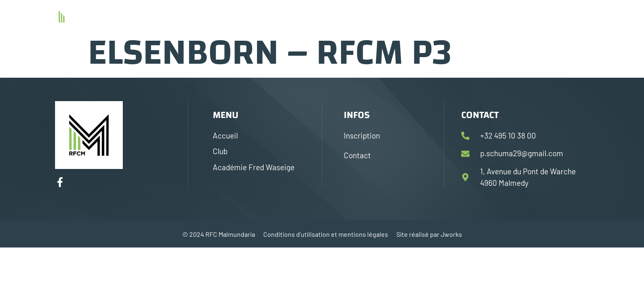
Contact (537, 15)
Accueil (381, 15)
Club (414, 15)
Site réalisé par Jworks (429, 234)
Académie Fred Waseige (473, 15)
